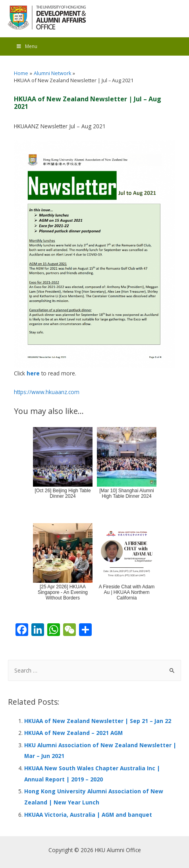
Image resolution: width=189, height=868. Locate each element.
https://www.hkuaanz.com (47, 392)
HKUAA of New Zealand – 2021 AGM (73, 733)
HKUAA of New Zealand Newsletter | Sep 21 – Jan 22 (98, 721)
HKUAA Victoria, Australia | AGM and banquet (88, 815)
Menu (27, 46)
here (33, 373)
